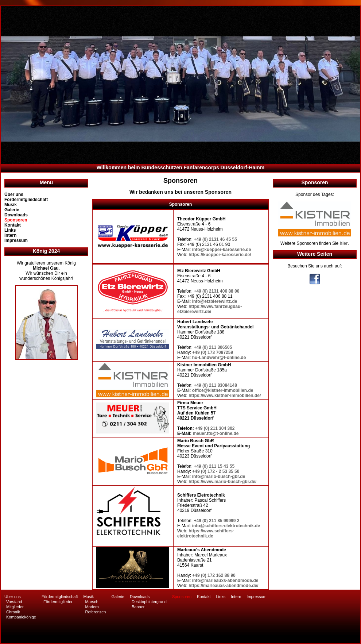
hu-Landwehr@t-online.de (219, 358)
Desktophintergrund (149, 602)
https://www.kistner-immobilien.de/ (225, 396)
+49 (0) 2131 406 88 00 (216, 291)
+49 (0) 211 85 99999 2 (216, 521)
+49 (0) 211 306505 (213, 347)
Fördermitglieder (58, 602)
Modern (92, 607)
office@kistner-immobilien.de (223, 390)
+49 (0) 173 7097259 (213, 352)
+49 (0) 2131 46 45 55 (215, 239)
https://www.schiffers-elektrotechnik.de (206, 533)
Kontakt (13, 225)
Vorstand (14, 602)
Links (10, 230)
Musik (11, 205)
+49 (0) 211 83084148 (215, 385)
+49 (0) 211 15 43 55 (214, 466)
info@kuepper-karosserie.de (222, 250)
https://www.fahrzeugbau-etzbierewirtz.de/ (209, 309)
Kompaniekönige (21, 617)
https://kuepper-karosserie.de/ (220, 255)
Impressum (16, 240)
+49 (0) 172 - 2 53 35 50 (216, 471)
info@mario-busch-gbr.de (219, 477)
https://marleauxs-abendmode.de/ (223, 586)
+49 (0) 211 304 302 (215, 428)
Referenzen (96, 612)
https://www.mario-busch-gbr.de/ (222, 482)
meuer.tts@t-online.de (216, 433)
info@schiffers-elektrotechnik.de (226, 526)
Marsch (92, 602)
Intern (10, 235)
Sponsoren (16, 220)
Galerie (12, 210)
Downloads (16, 215)
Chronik (13, 612)
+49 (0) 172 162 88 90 (214, 575)
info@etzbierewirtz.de (215, 301)
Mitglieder (15, 607)
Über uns (14, 194)
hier (344, 243)
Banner (138, 607)
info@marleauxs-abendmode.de (225, 581)
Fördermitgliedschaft (26, 200)
